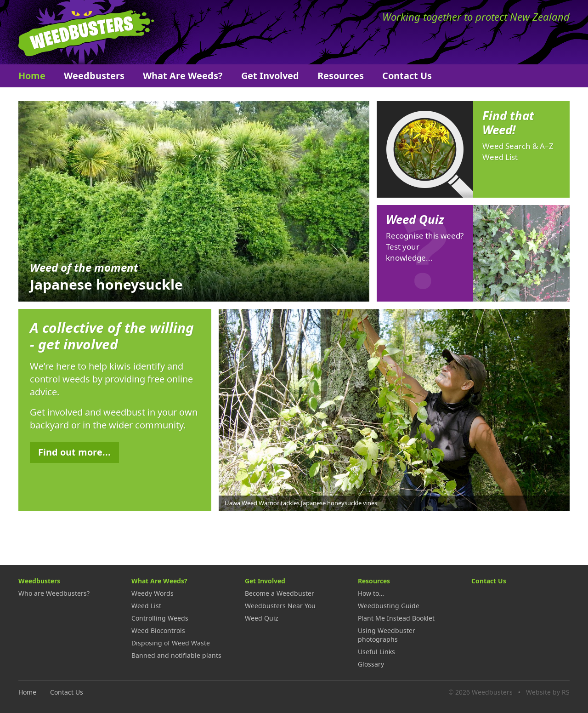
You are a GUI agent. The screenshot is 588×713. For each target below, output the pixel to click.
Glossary (371, 664)
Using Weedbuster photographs (387, 635)
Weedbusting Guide (389, 606)
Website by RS (548, 692)
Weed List (146, 606)
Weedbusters (86, 32)
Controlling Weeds (160, 618)
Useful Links (376, 652)
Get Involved (270, 76)
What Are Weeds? (183, 76)
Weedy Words (153, 593)
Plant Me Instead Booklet (396, 618)
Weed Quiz (262, 618)
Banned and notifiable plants (176, 655)
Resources (341, 76)
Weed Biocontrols (158, 630)
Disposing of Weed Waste (171, 643)
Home (32, 76)
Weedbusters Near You (280, 606)
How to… (371, 593)
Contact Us (407, 76)
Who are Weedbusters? (54, 593)
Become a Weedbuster (280, 593)
